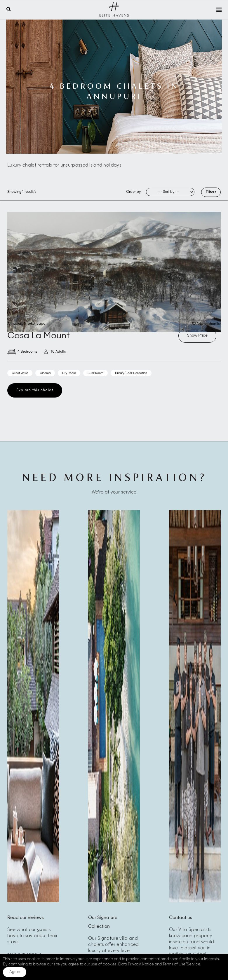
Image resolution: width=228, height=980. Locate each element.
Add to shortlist (206, 324)
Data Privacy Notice (136, 964)
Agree (15, 972)
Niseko (29, 324)
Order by (133, 192)
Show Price (197, 336)
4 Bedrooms (22, 352)
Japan (42, 324)
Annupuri (15, 324)
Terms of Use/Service (181, 964)
